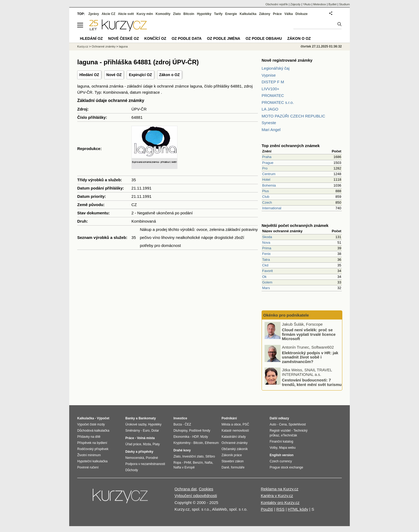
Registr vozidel (280, 431)
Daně (225, 467)
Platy (156, 444)
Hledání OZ (89, 75)
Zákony (265, 14)
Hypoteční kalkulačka (92, 461)
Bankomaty (147, 418)
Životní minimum (89, 455)
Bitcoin (189, 14)
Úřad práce (133, 444)
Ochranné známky (104, 46)
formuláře (238, 467)
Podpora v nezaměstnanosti (145, 464)
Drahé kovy (182, 450)
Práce (278, 14)
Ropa (177, 463)
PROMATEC (273, 95)
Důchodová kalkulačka (93, 431)
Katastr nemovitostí (235, 431)
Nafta (209, 463)
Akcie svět (126, 14)
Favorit (267, 271)
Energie (231, 14)
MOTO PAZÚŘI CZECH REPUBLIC (293, 116)
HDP (195, 437)
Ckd (265, 265)
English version (282, 455)
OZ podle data (187, 38)
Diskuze (302, 14)
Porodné (152, 458)
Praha (267, 157)
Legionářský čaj (276, 68)
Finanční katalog (281, 442)
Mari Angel (271, 130)
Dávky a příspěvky (139, 452)
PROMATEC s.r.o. (278, 102)
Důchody (132, 470)
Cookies (206, 489)
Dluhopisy (180, 431)
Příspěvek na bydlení (92, 443)
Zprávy (94, 14)
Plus (265, 191)
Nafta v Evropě (184, 467)
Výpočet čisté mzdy (91, 424)
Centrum (269, 174)
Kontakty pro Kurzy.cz (280, 503)
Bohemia (269, 185)
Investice (180, 418)
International (272, 208)
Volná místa (146, 438)
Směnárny (133, 431)
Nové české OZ (124, 38)
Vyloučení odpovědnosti (196, 496)
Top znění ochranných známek (291, 146)
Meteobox (320, 4)
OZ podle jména (223, 38)
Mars (266, 288)
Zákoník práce (232, 455)
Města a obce (231, 424)
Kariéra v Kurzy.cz (277, 496)
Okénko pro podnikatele (286, 315)
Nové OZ (114, 75)
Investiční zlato (193, 456)
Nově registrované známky (287, 60)
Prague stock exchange (286, 467)
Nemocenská (135, 458)
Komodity (163, 14)
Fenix (266, 254)
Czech (267, 202)
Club (266, 197)
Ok (264, 277)
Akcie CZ (108, 14)
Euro (146, 431)
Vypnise (269, 75)
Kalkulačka (248, 14)
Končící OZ (155, 38)
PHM (187, 463)
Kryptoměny (182, 443)
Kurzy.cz (83, 46)
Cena (283, 424)
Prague (268, 163)
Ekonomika (181, 437)
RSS (280, 509)
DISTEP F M (273, 82)
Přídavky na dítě (89, 437)
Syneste (269, 123)
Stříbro (210, 456)
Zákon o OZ (170, 75)
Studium (344, 4)
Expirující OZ (140, 75)
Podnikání (229, 418)
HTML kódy (298, 509)
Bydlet (333, 4)
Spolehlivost (297, 424)
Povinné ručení (88, 467)
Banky (130, 418)
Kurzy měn (145, 14)
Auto (273, 424)
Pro (265, 168)
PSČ (246, 424)
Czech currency (281, 461)
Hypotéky (204, 14)
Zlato (177, 14)
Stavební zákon (233, 461)
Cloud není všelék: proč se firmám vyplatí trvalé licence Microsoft (309, 334)
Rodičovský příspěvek (93, 449)
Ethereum (212, 443)
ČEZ (188, 424)
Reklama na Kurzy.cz (280, 489)
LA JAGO (270, 109)
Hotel (266, 180)
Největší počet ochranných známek (295, 225)
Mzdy (204, 437)
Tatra (266, 260)
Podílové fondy (199, 431)
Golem (267, 282)
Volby (273, 448)
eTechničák (289, 435)
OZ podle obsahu (264, 38)
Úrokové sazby (136, 424)
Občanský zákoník (235, 449)
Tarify (218, 14)
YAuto (307, 4)
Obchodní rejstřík (277, 4)
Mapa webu (287, 448)
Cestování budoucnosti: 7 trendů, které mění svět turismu (312, 382)
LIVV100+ (270, 89)
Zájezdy (295, 4)
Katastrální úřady (234, 437)
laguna (123, 46)
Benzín (198, 463)
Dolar (155, 431)
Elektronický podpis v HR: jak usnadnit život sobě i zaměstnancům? (310, 357)
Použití (267, 509)
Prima (267, 248)
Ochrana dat (186, 489)
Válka (288, 14)
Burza (178, 424)
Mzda (147, 444)
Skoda (267, 237)
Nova (266, 243)
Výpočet (103, 418)
